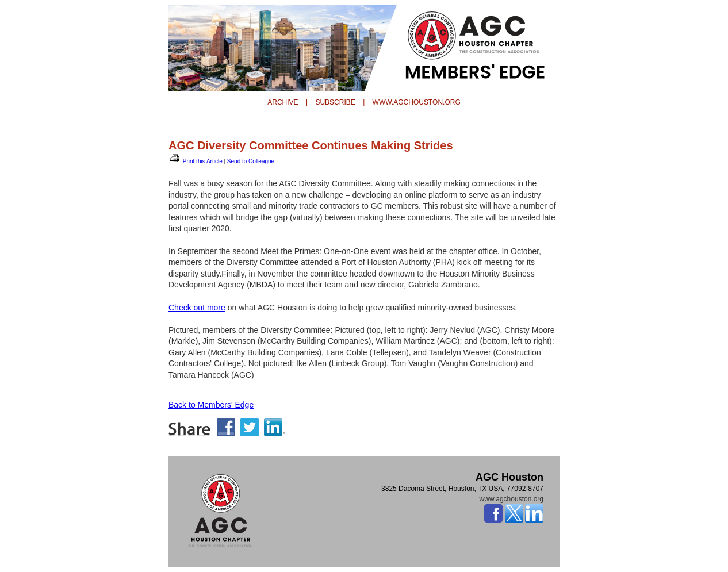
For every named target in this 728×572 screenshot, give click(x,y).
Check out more (197, 308)
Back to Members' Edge (211, 405)
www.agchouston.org (511, 499)
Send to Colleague (251, 161)
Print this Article (196, 161)
